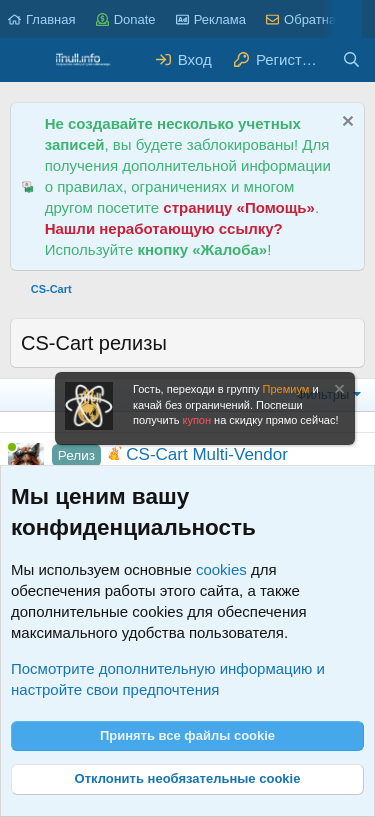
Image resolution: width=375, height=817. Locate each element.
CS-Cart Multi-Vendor (207, 454)
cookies (221, 569)
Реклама (211, 19)
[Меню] (27, 60)
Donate (126, 19)
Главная (41, 19)
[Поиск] (351, 59)
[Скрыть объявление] (345, 123)
